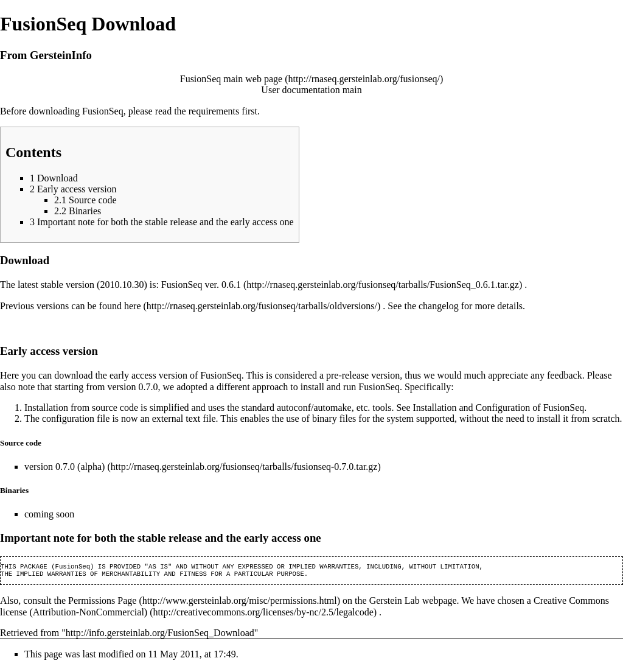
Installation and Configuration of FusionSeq (499, 408)
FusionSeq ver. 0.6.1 (201, 285)
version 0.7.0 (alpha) (64, 467)
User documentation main (311, 90)
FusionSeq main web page (231, 79)
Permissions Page (102, 603)
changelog (439, 306)
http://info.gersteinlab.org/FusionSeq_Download (160, 635)
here (133, 306)
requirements (214, 111)
